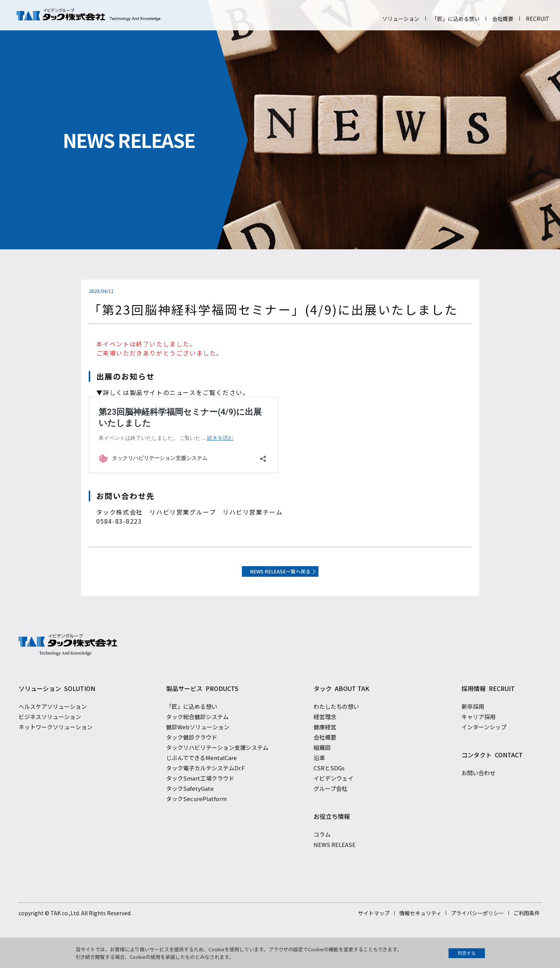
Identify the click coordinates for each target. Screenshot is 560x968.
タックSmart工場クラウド (200, 794)
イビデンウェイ (333, 794)
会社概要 (503, 19)
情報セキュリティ (420, 929)
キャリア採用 (478, 732)
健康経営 (325, 742)
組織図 (322, 763)
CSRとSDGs (329, 783)
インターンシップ (484, 742)
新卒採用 (473, 722)
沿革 (319, 773)
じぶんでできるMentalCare (202, 773)
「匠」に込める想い (456, 19)
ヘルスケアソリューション (53, 722)
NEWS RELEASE (335, 860)
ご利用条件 (527, 929)
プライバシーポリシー (477, 929)
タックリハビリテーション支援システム (217, 763)
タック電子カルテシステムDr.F (205, 783)
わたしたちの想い (336, 722)
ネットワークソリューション (56, 742)
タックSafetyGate (190, 804)
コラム (322, 850)
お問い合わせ (478, 788)
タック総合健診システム (197, 732)
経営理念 (325, 732)
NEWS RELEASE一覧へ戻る (280, 577)
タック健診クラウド (192, 753)
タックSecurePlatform (196, 814)
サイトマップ (374, 929)
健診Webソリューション (198, 742)
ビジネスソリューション (50, 732)
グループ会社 (330, 804)
